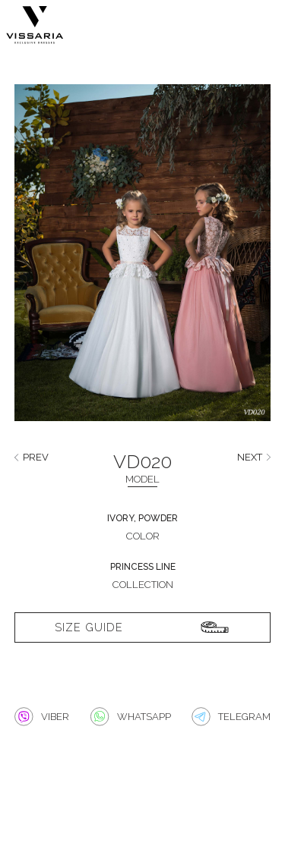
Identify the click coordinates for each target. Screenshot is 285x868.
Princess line (143, 567)
